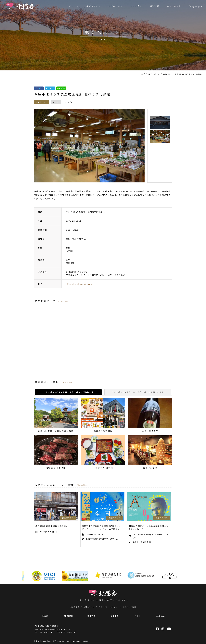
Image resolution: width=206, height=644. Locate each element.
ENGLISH (68, 616)
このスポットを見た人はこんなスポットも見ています (138, 392)
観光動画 (155, 6)
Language (195, 6)
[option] (89, 146)
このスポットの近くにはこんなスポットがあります (68, 392)
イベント (74, 6)
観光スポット (93, 6)
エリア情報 (136, 6)
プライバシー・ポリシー (109, 607)
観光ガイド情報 (129, 607)
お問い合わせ (89, 607)
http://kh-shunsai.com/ (79, 284)
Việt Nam (161, 616)
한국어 (138, 616)
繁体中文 (92, 616)
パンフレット (174, 6)
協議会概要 (75, 607)
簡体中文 (115, 616)
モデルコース (115, 6)
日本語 (45, 616)
